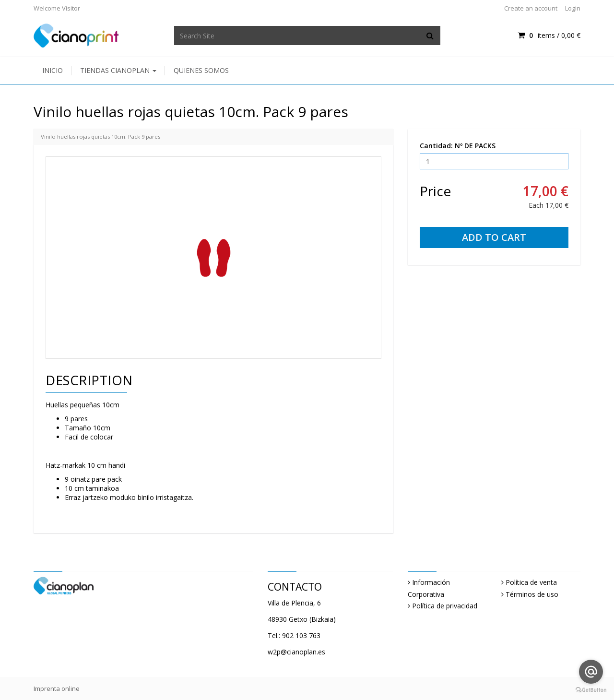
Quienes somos (201, 70)
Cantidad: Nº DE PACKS (458, 146)
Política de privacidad (445, 606)
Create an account (531, 8)
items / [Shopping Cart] (549, 35)
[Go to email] (591, 672)
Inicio (53, 70)
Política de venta (531, 582)
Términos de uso (532, 594)
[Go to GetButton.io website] (591, 690)
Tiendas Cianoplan (118, 70)
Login (573, 8)
